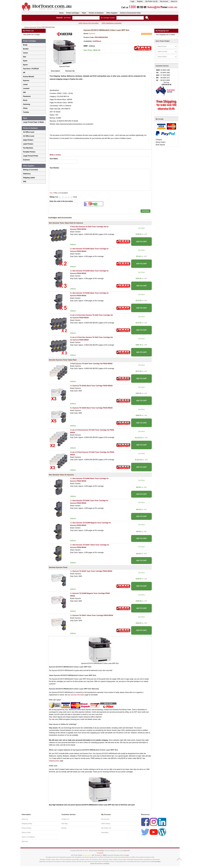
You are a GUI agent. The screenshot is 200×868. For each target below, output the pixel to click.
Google (126, 855)
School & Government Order (130, 13)
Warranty (25, 841)
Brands (64, 828)
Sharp (25, 108)
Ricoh (25, 100)
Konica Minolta (29, 77)
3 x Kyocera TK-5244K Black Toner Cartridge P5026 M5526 (91, 386)
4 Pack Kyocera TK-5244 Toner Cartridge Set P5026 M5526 (91, 364)
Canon (25, 53)
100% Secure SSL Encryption (89, 23)
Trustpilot (100, 853)
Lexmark (26, 88)
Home (61, 13)
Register (140, 1)
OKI (24, 92)
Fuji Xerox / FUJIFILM (31, 69)
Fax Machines (28, 148)
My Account (164, 1)
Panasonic (27, 96)
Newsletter (105, 833)
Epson (25, 65)
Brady (25, 45)
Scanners (27, 160)
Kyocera (92, 34)
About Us (174, 1)
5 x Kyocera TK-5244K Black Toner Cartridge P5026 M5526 (91, 408)
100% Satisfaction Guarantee (111, 23)
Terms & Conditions (28, 837)
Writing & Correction (31, 170)
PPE (25, 182)
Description (55, 71)
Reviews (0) (70, 71)
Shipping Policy (27, 824)
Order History (106, 824)
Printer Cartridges (73, 13)
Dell (24, 57)
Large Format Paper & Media (33, 122)
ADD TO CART (141, 242)
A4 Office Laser (29, 132)
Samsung (27, 104)
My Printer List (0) (151, 1)
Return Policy (26, 833)
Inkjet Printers (28, 140)
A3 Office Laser (29, 136)
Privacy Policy (26, 828)
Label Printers (28, 144)
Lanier (25, 84)
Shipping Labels (29, 178)
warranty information (77, 695)
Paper (84, 13)
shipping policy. (54, 761)
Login (132, 1)
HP (24, 73)
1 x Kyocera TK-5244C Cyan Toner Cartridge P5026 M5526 (91, 571)
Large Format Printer (31, 156)
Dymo (25, 61)
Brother (26, 49)
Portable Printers (29, 152)
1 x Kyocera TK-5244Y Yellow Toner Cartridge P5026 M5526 (92, 615)
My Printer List (106, 828)
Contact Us (65, 819)
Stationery (27, 174)
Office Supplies (112, 13)
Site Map (64, 824)
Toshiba (26, 112)
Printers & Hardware (96, 13)
